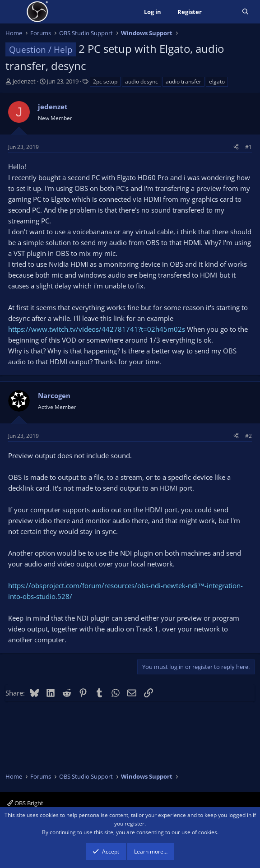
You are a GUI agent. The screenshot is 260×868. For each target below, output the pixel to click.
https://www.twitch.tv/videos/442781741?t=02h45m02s (97, 329)
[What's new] (222, 12)
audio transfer (183, 81)
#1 (248, 147)
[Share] (236, 147)
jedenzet (24, 81)
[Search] (245, 12)
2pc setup (105, 81)
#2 (248, 436)
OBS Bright (25, 803)
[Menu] (13, 12)
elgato (217, 81)
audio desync (142, 81)
